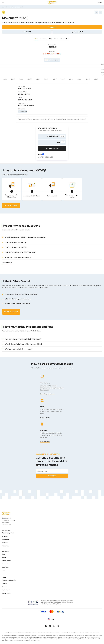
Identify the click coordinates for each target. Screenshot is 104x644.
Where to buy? (65, 39)
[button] (52, 237)
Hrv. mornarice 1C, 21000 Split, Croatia (8, 521)
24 (46, 60)
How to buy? (44, 39)
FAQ (51, 39)
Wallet (56, 39)
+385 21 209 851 (6, 525)
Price (36, 39)
